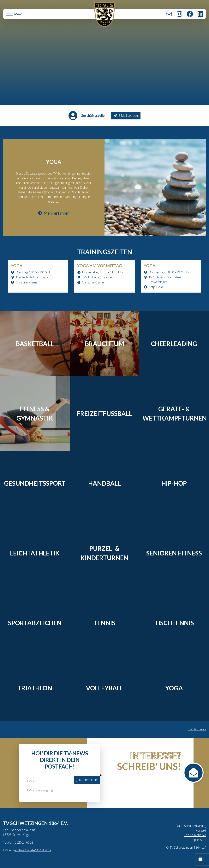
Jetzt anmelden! (87, 780)
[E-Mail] (47, 781)
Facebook (190, 14)
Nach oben (197, 729)
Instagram (179, 14)
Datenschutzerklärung (191, 826)
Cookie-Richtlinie (195, 835)
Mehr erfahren (54, 213)
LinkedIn (200, 14)
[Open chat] (200, 859)
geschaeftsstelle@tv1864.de (32, 850)
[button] (37, 16)
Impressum (198, 840)
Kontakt (169, 14)
